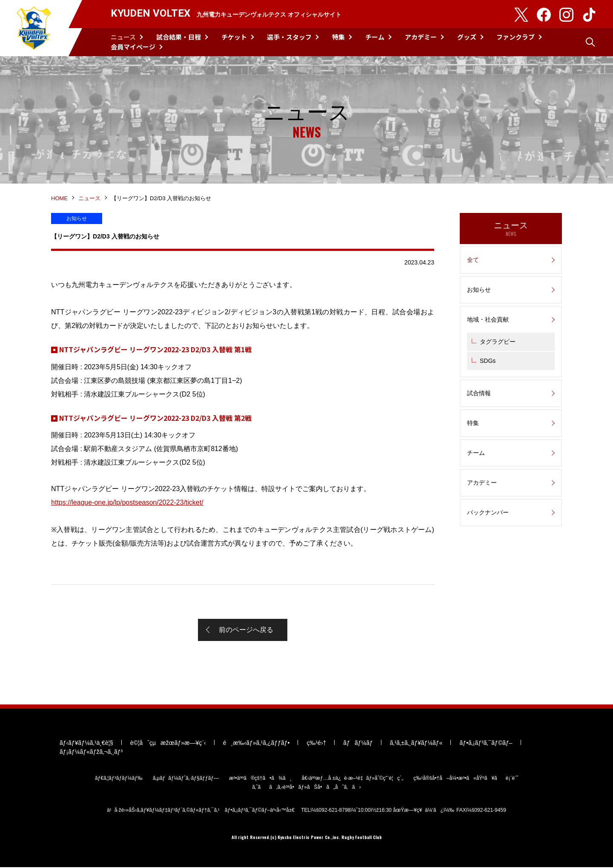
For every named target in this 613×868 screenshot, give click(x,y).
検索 (590, 42)
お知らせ (479, 290)
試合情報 (479, 394)
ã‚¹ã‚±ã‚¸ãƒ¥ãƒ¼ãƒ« (416, 744)
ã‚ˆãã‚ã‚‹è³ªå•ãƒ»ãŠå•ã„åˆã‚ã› (306, 788)
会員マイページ (133, 47)
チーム (375, 37)
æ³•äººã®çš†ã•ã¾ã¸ (260, 779)
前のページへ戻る (246, 630)
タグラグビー (498, 342)
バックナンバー (488, 513)
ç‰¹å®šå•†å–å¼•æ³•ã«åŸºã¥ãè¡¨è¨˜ (466, 779)
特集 (338, 37)
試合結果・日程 (179, 37)
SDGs (488, 361)
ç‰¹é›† (316, 744)
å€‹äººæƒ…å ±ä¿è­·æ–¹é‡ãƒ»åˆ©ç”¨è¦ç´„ (353, 779)
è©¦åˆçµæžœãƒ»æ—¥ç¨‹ (168, 744)
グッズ (467, 37)
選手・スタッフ (289, 37)
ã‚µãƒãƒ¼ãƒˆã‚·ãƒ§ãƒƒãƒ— (186, 779)
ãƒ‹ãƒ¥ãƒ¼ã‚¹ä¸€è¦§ (86, 744)
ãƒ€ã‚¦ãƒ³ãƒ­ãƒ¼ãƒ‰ (119, 779)
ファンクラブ (516, 37)
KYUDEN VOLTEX (34, 28)
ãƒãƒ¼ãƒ (358, 744)
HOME (59, 199)
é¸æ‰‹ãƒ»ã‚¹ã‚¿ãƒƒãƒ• (256, 744)
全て (473, 260)
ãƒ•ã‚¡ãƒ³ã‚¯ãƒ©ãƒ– (486, 744)
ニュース (123, 37)
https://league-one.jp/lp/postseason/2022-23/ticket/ (127, 503)
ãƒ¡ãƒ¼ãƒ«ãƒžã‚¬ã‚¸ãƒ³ (91, 753)
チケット (234, 37)
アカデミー (421, 37)
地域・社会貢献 (488, 320)
